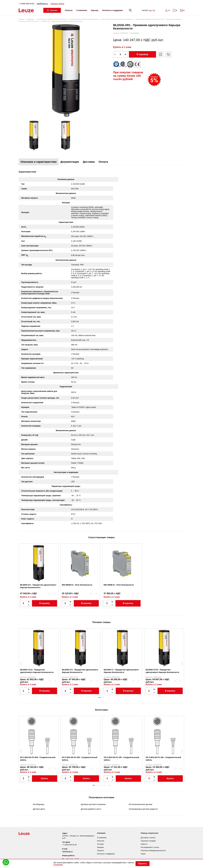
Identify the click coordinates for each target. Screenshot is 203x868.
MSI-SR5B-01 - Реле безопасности (119, 585)
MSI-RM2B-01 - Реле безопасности (77, 585)
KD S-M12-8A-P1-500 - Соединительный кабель (38, 759)
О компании (82, 10)
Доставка (89, 162)
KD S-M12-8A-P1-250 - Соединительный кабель (80, 759)
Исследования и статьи (150, 847)
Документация (70, 162)
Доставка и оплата (148, 838)
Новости (144, 844)
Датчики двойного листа (91, 809)
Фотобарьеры (39, 804)
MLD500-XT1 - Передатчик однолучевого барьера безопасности (38, 586)
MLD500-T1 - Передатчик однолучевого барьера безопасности (121, 671)
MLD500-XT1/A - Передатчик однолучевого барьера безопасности (162, 671)
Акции (143, 854)
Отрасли (69, 10)
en (154, 10)
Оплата (103, 162)
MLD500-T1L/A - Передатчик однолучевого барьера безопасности (37, 671)
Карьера (95, 10)
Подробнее (58, 865)
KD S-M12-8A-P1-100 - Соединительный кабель (163, 759)
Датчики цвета (39, 809)
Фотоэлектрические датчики (140, 804)
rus (150, 10)
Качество (101, 841)
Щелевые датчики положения (93, 804)
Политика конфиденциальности (153, 851)
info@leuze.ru (42, 4)
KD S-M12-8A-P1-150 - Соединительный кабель (121, 759)
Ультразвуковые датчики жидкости (143, 809)
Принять (143, 864)
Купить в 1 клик (122, 47)
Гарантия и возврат (148, 841)
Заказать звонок (57, 4)
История (100, 844)
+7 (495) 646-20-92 (26, 4)
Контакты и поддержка (113, 10)
